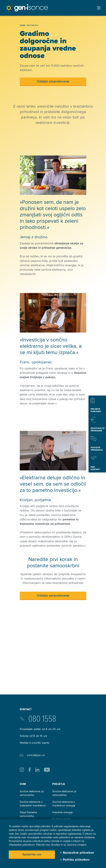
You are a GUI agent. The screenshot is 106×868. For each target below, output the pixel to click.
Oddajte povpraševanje (53, 81)
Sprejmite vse (32, 854)
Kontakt (26, 709)
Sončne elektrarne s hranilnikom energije (64, 804)
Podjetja (59, 784)
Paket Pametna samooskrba (28, 814)
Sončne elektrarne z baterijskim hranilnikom (33, 804)
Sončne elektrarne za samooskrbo (32, 793)
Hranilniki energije (62, 812)
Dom (23, 784)
